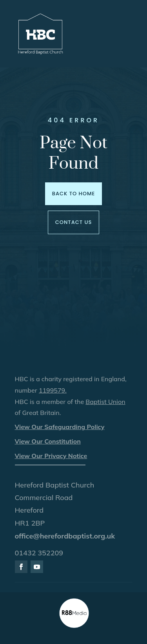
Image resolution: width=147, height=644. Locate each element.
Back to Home (73, 194)
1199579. (53, 390)
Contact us (74, 222)
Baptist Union (105, 402)
